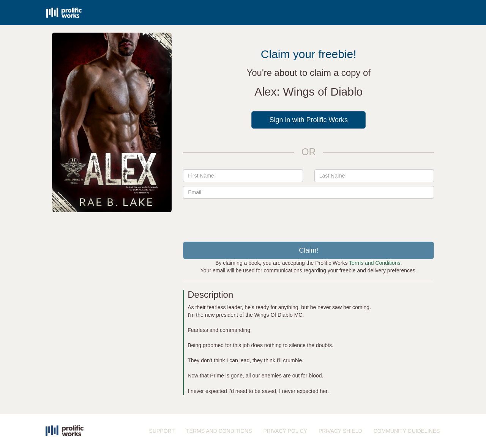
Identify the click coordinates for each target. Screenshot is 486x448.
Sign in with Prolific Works (308, 120)
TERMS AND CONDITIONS (219, 431)
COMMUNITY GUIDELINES (407, 431)
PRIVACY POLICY (285, 431)
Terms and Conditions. (375, 263)
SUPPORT (162, 431)
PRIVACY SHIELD (340, 431)
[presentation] (309, 217)
